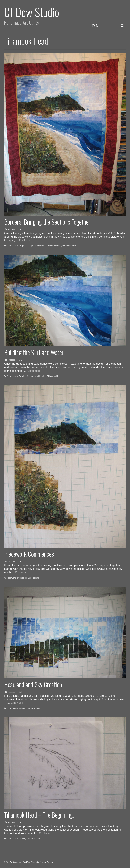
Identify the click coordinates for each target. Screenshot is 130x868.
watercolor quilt (69, 246)
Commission (12, 246)
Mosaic (22, 708)
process (20, 578)
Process (11, 229)
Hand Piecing (40, 246)
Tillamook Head (54, 246)
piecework (11, 578)
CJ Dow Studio (32, 12)
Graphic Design (26, 246)
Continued (25, 240)
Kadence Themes (46, 862)
